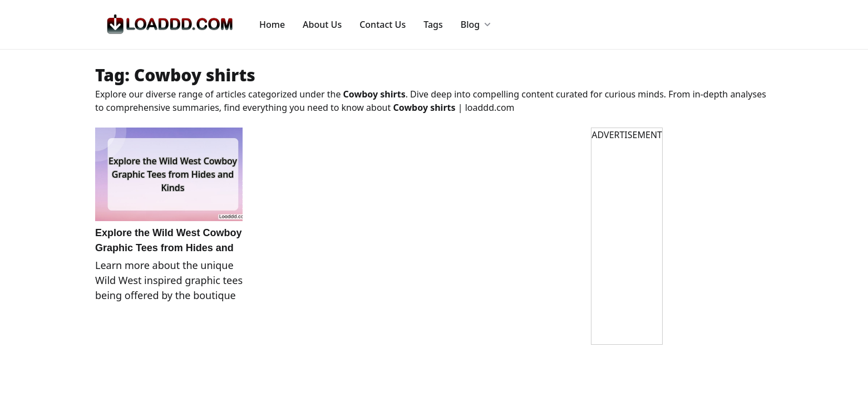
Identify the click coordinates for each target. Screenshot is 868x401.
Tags (433, 25)
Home (272, 25)
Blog (476, 25)
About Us (322, 25)
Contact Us (383, 25)
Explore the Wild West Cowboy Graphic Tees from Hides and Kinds (169, 248)
